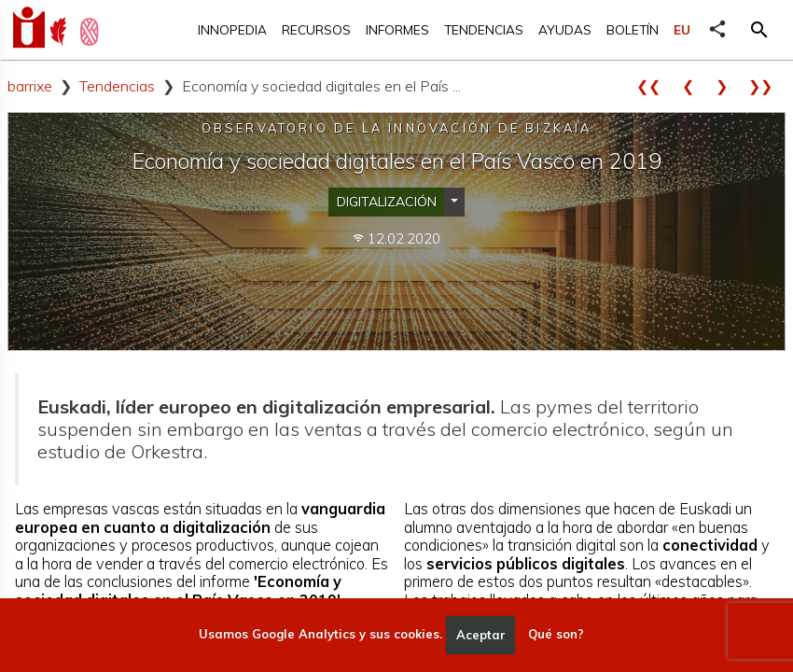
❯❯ (767, 86)
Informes (397, 29)
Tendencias (484, 29)
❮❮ (655, 86)
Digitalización (387, 202)
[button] (759, 30)
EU (682, 29)
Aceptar (481, 635)
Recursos (316, 29)
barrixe (30, 86)
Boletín (633, 29)
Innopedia (232, 29)
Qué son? (556, 635)
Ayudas (565, 29)
